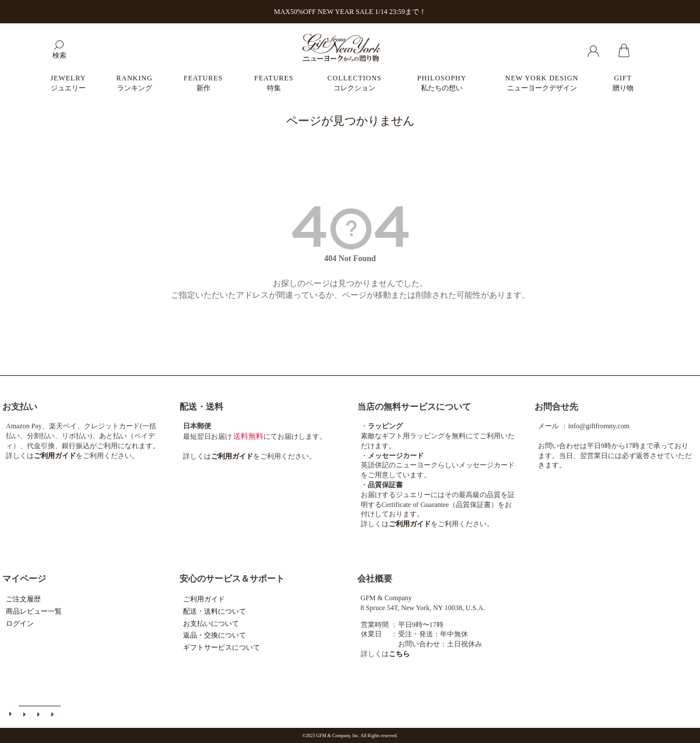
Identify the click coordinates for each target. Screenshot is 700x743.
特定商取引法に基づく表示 (40, 714)
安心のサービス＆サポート (232, 579)
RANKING (135, 83)
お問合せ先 (556, 407)
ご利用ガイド (204, 599)
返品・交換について (214, 635)
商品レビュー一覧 (34, 611)
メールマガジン (26, 714)
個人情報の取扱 (54, 714)
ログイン (20, 624)
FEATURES (203, 83)
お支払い (20, 407)
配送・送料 (201, 407)
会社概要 (375, 579)
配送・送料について (214, 611)
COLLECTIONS (355, 83)
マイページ (24, 579)
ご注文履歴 (23, 599)
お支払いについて (211, 624)
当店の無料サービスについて (414, 407)
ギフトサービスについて (221, 647)
